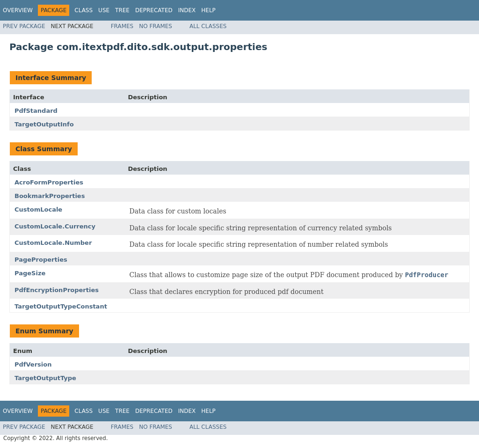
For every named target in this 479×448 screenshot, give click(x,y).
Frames (122, 26)
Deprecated (154, 10)
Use (104, 10)
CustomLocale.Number (53, 243)
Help (208, 10)
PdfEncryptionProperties (57, 290)
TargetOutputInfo (44, 124)
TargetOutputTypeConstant (61, 306)
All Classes (208, 26)
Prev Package (24, 26)
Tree (122, 10)
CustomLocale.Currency (55, 226)
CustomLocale (38, 209)
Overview (18, 10)
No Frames (156, 26)
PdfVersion (33, 364)
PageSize (30, 273)
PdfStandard (36, 111)
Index (187, 10)
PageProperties (41, 260)
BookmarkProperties (50, 196)
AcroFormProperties (49, 182)
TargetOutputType (45, 378)
